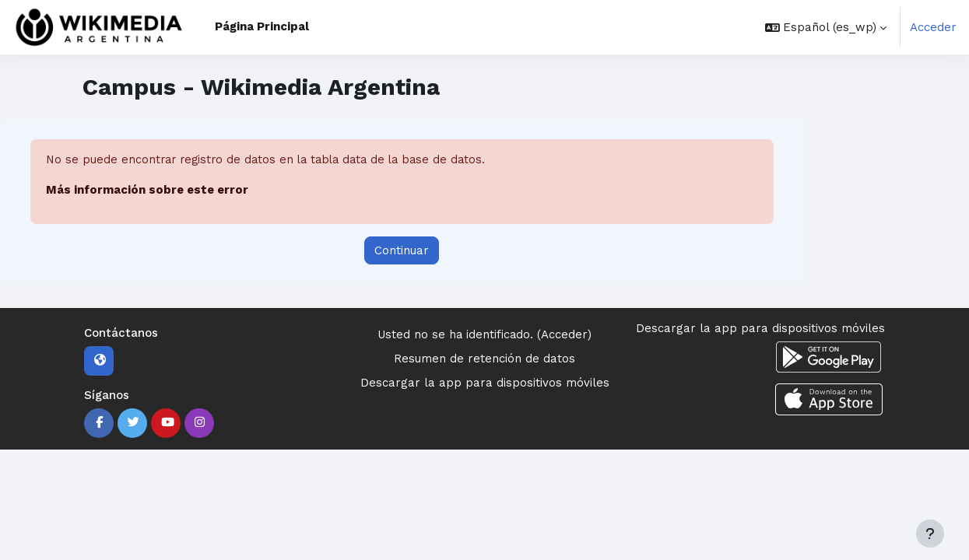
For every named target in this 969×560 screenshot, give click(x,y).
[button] (826, 27)
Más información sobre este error (147, 191)
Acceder (933, 27)
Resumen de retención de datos (484, 359)
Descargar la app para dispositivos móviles (485, 383)
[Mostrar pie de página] (930, 534)
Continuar (402, 250)
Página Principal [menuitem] (262, 26)
